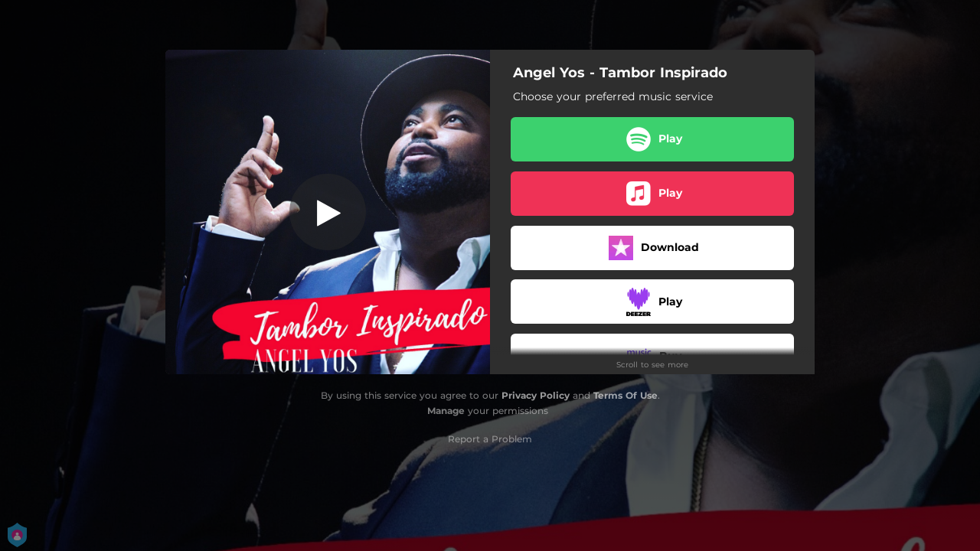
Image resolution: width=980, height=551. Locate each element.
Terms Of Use (626, 395)
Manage (446, 411)
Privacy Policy (536, 395)
